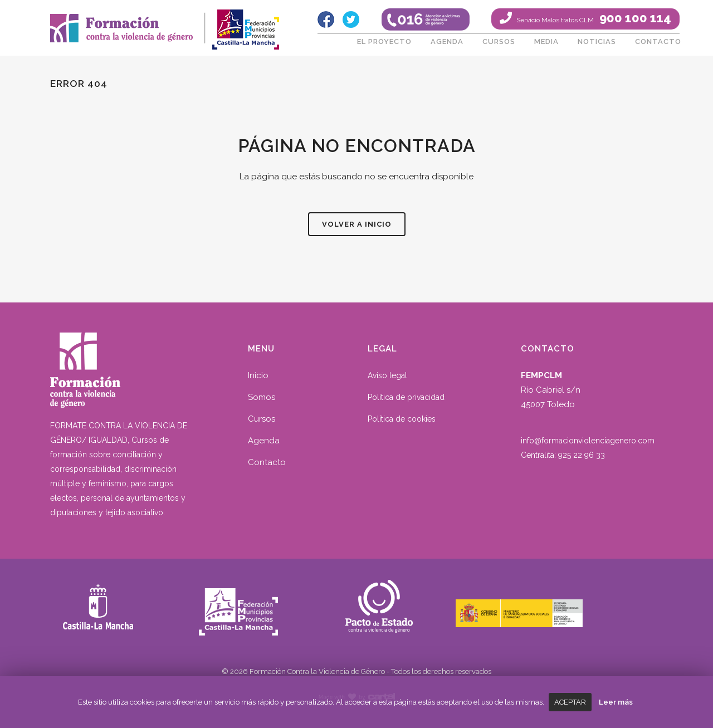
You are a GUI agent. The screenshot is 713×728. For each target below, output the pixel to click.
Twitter (351, 19)
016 (426, 19)
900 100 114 (593, 18)
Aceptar (570, 702)
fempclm (245, 25)
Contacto (267, 462)
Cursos (262, 419)
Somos (262, 397)
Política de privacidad (406, 397)
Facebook (326, 19)
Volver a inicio (357, 224)
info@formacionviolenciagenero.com (588, 441)
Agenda (264, 441)
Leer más (616, 702)
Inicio (258, 375)
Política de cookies (402, 419)
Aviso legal (387, 375)
